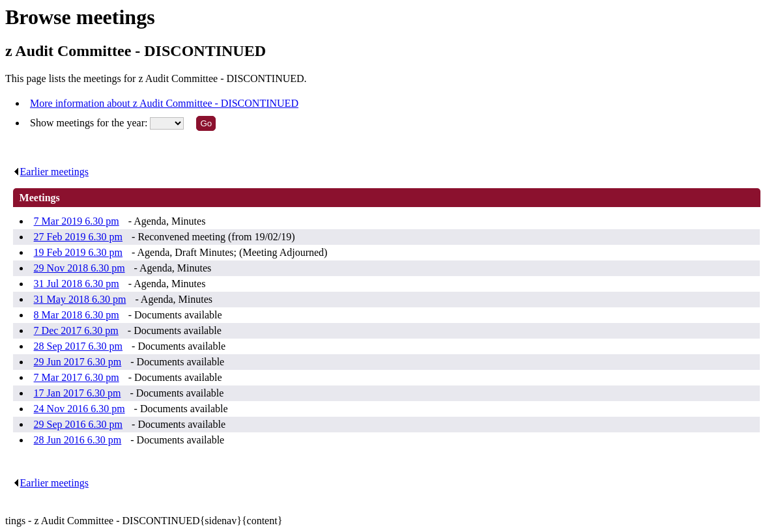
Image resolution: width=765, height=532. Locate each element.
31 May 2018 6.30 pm (80, 299)
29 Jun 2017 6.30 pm (78, 362)
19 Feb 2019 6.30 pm (78, 252)
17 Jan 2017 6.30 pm (78, 393)
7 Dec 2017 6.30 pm (76, 330)
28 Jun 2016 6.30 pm (78, 440)
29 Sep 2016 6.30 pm (78, 424)
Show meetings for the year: (90, 123)
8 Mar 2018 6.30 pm (77, 315)
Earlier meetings (51, 172)
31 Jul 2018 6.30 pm (77, 284)
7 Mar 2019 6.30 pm (77, 221)
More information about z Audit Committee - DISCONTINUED (164, 103)
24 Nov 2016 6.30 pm (79, 409)
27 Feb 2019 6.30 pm (78, 237)
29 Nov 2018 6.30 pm (79, 268)
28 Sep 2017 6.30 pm (78, 346)
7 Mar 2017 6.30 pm (77, 377)
